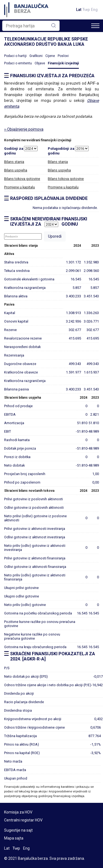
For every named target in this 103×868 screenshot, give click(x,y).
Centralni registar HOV (23, 820)
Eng (94, 10)
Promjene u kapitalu (20, 187)
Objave (40, 63)
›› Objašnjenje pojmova (24, 129)
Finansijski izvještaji (63, 63)
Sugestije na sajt (18, 830)
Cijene (50, 56)
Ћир (86, 10)
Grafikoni (36, 56)
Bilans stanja (14, 162)
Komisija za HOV (18, 812)
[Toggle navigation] (95, 26)
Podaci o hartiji (15, 56)
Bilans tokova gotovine (22, 179)
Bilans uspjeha (16, 170)
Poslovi (63, 56)
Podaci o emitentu (18, 63)
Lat (79, 10)
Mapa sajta (14, 838)
